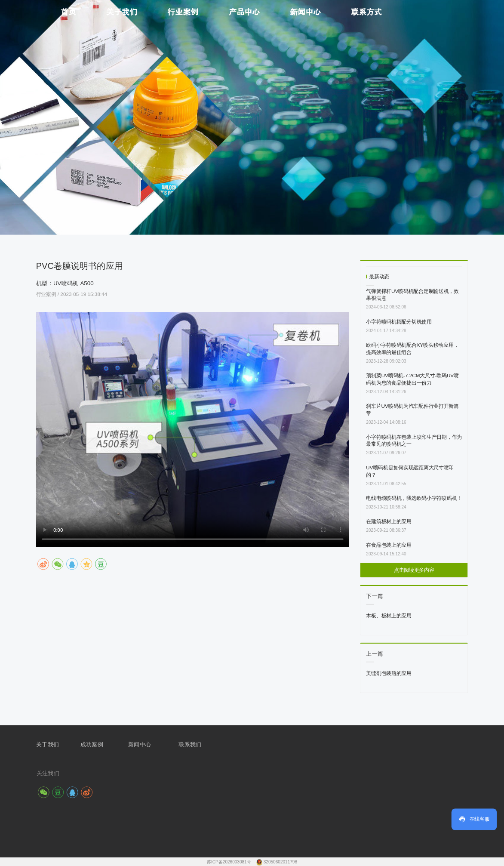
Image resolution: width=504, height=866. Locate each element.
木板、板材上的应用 (389, 615)
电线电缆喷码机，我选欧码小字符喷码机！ (414, 498)
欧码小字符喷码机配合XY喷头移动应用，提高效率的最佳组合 (412, 348)
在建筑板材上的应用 (389, 521)
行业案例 (47, 294)
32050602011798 (280, 862)
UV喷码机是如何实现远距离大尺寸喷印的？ (410, 471)
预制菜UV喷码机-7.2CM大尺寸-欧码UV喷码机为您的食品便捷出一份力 (412, 379)
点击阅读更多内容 (414, 570)
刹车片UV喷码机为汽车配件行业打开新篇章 (412, 410)
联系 (184, 744)
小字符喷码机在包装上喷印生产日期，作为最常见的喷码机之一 (414, 441)
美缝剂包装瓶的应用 (389, 673)
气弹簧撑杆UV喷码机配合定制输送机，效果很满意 (412, 295)
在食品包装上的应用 (389, 545)
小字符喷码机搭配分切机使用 (399, 322)
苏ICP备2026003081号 (230, 862)
